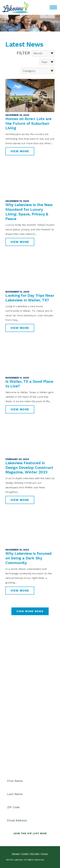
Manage (16, 854)
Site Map (35, 854)
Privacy (45, 854)
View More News (30, 611)
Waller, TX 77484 (15, 696)
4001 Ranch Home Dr (18, 692)
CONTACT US (30, 707)
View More (20, 151)
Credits (25, 854)
